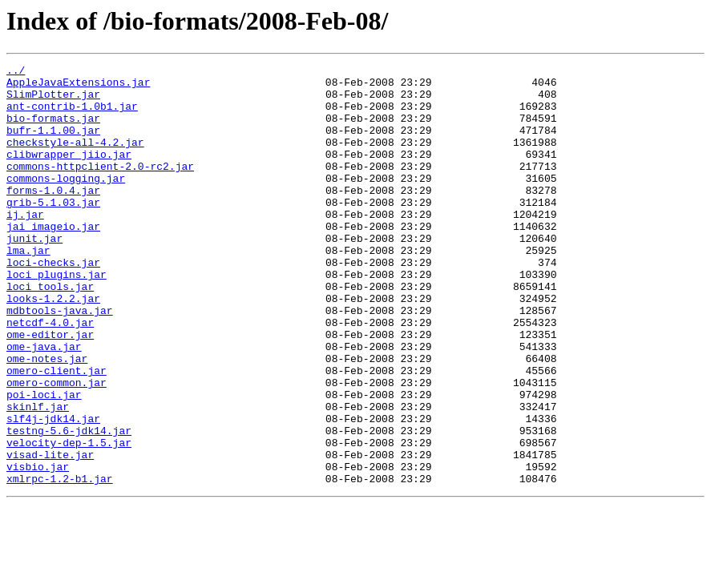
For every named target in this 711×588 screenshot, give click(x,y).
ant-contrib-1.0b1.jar (72, 115)
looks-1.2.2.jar (53, 346)
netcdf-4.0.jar (50, 375)
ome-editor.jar (50, 389)
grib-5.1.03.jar (53, 231)
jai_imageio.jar (53, 260)
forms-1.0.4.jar (53, 216)
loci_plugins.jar (57, 317)
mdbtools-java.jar (60, 360)
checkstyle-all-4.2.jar (75, 159)
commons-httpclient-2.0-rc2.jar (100, 187)
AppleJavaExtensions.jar (78, 87)
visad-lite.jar (50, 534)
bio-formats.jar (53, 130)
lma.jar (28, 288)
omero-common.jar (57, 447)
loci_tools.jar (50, 332)
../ (16, 72)
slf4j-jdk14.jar (53, 490)
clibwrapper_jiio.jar (69, 173)
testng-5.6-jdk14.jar (69, 505)
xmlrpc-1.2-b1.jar (60, 562)
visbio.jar (38, 548)
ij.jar (25, 245)
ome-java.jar (44, 404)
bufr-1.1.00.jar (53, 144)
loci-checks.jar (53, 303)
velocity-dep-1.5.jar (69, 519)
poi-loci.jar (44, 461)
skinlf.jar (38, 476)
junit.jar (34, 274)
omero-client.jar (57, 433)
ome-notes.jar (47, 418)
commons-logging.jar (66, 202)
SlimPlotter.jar (53, 101)
